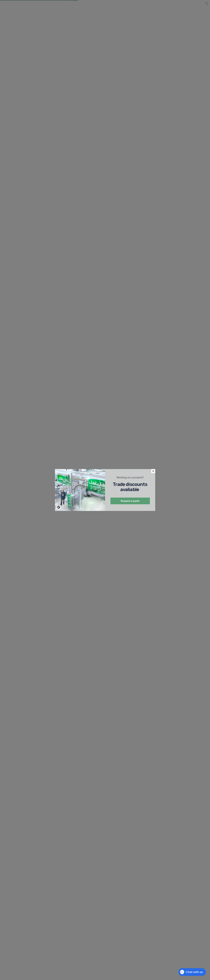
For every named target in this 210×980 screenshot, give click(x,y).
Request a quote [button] (130, 501)
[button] (153, 471)
